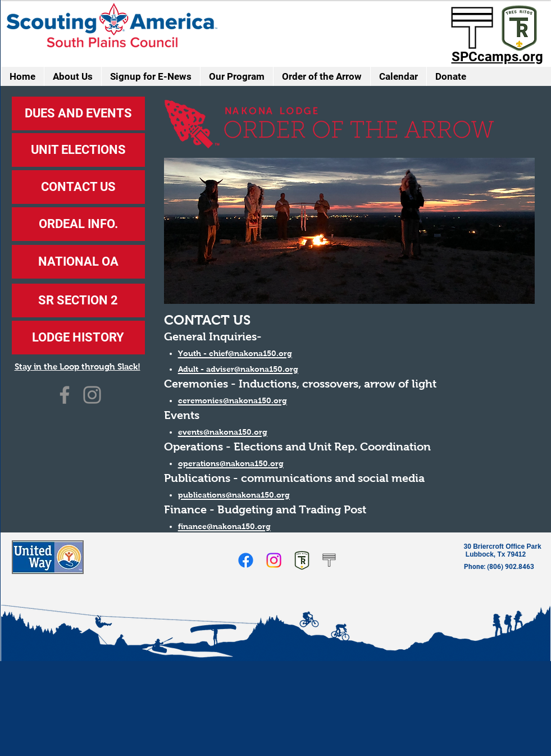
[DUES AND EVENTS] (78, 113)
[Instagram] (92, 395)
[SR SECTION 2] (78, 300)
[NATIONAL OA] (78, 262)
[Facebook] (65, 395)
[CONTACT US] (78, 187)
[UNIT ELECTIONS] (78, 150)
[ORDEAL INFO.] (78, 224)
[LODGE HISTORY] (78, 338)
